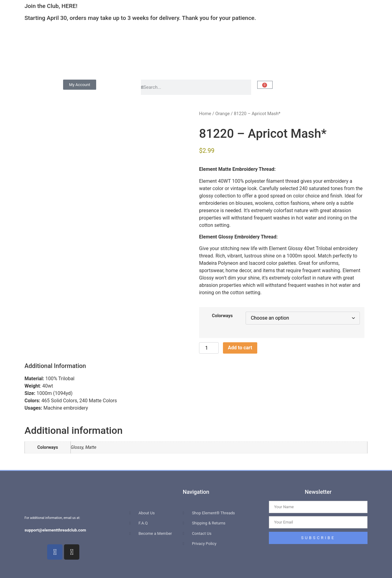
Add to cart (240, 348)
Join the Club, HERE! (51, 6)
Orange (222, 114)
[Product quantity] (209, 348)
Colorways (222, 316)
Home (205, 114)
